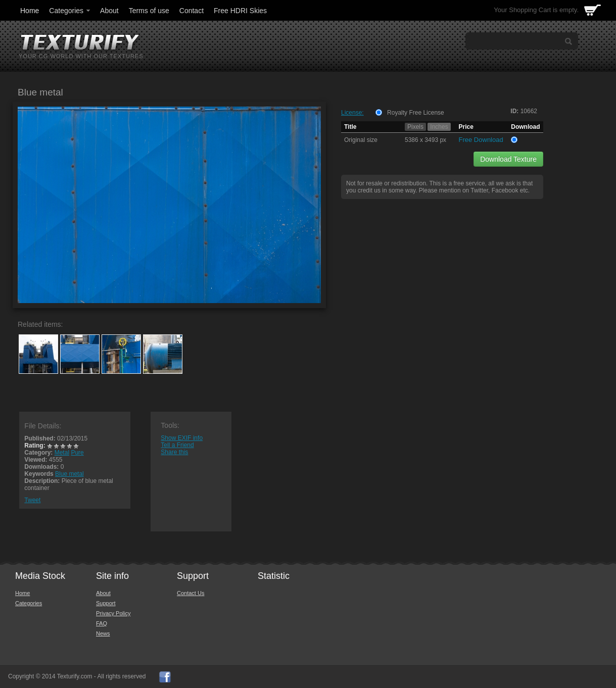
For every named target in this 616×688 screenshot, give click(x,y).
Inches (439, 127)
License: (352, 113)
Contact (192, 11)
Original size (361, 140)
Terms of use (149, 11)
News (103, 633)
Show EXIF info (182, 438)
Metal (62, 453)
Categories (70, 11)
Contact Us (191, 593)
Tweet (32, 500)
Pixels (415, 127)
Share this (174, 452)
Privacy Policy (113, 613)
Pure (77, 453)
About (109, 11)
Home (30, 11)
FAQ (102, 623)
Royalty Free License (416, 113)
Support (106, 603)
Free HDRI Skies (240, 11)
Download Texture (508, 159)
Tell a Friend (177, 445)
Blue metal (69, 474)
